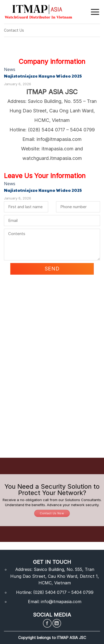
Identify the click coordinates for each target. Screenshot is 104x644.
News (10, 69)
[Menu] (95, 12)
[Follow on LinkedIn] (57, 623)
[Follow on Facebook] (47, 623)
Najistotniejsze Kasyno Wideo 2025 (43, 76)
